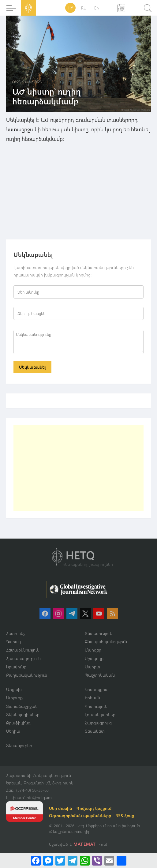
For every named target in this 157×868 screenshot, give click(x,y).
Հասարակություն (23, 658)
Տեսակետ (95, 731)
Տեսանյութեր (19, 745)
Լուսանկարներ (100, 714)
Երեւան (92, 698)
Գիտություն (96, 706)
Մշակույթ (94, 658)
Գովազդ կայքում (94, 808)
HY (70, 8)
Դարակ (14, 642)
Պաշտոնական (100, 675)
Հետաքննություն (23, 650)
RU (84, 8)
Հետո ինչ (16, 633)
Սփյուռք (14, 698)
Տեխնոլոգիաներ (23, 714)
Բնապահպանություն (106, 642)
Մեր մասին (61, 808)
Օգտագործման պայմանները (80, 815)
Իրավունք (16, 667)
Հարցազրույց (98, 723)
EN (97, 8)
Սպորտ (92, 667)
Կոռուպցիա (97, 689)
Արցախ (14, 689)
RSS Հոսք (125, 815)
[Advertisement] (78, 468)
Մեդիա (13, 731)
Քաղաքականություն (27, 675)
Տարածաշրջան (22, 706)
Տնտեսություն (99, 633)
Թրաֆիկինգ (18, 723)
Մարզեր (93, 650)
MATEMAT (85, 844)
